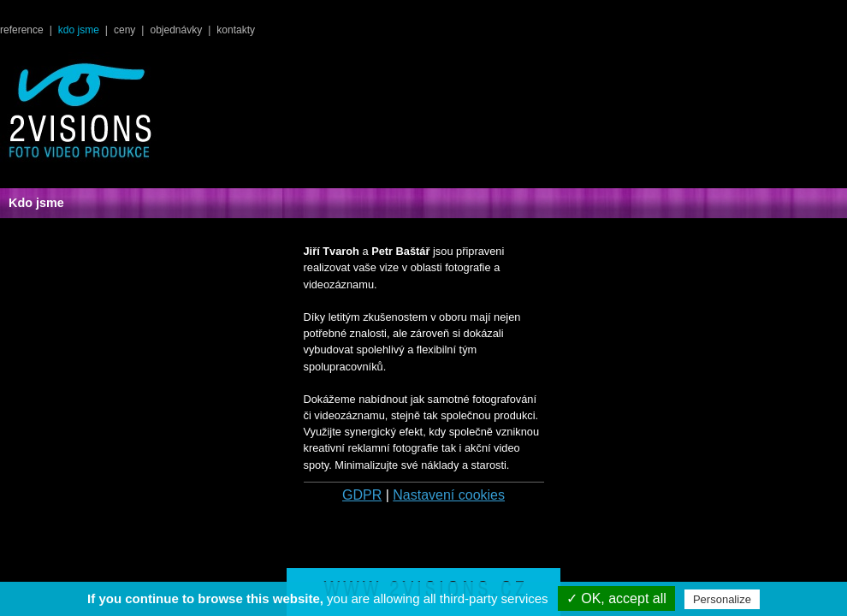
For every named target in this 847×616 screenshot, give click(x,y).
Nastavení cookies (449, 495)
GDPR (362, 495)
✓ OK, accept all (616, 598)
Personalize (722, 599)
